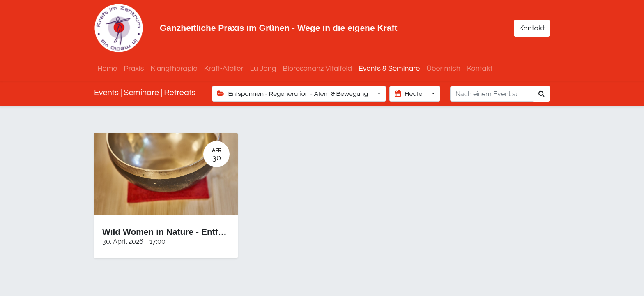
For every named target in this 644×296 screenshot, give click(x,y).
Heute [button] (409, 94)
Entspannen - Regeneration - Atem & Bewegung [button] (293, 94)
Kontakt (532, 28)
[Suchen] (542, 94)
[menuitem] (107, 68)
